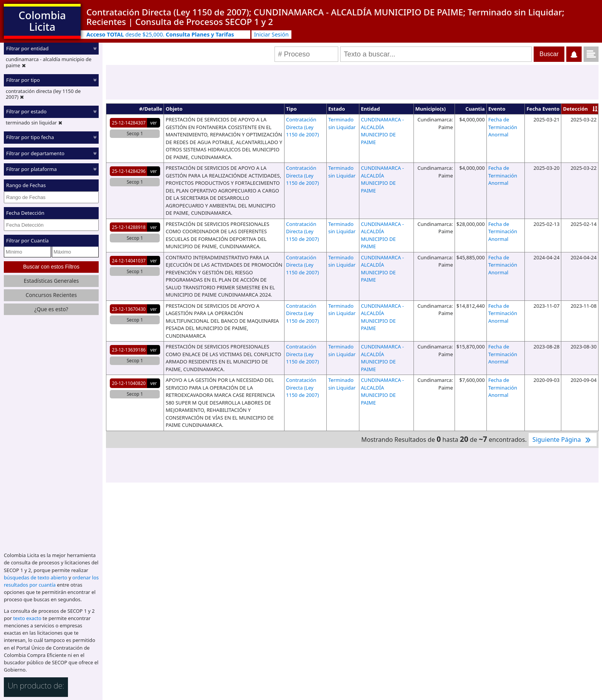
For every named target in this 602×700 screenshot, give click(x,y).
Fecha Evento (543, 109)
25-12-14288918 (129, 227)
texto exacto (27, 618)
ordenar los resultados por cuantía (51, 581)
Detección (575, 109)
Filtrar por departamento (35, 153)
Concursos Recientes (51, 295)
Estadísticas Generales (51, 281)
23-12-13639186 (129, 350)
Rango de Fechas (26, 185)
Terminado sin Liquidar (342, 123)
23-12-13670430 (129, 309)
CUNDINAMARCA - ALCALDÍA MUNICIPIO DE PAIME (382, 131)
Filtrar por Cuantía (27, 241)
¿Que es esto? (51, 309)
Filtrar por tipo (23, 80)
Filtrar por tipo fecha (30, 137)
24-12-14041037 (129, 260)
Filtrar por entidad (27, 48)
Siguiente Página (563, 440)
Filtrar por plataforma (31, 169)
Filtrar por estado (26, 111)
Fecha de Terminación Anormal (503, 127)
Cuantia (475, 109)
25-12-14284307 (129, 123)
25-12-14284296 (129, 171)
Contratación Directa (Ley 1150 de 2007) (302, 127)
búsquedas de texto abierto (36, 577)
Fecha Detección (25, 213)
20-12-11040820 (129, 383)
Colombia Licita (42, 21)
